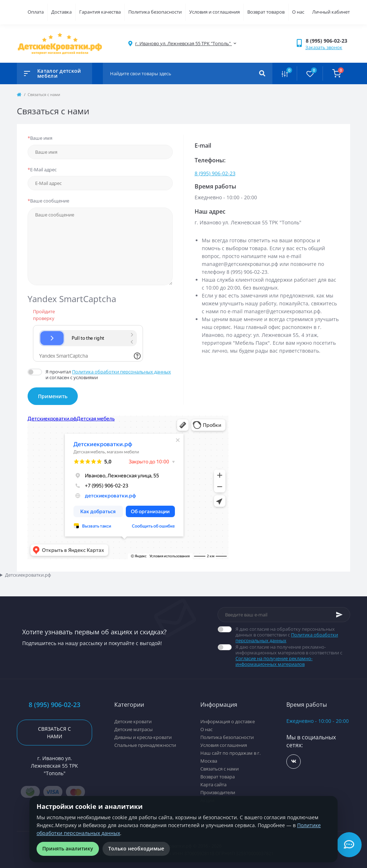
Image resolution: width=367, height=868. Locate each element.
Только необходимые (136, 848)
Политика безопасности (155, 12)
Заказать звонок (324, 47)
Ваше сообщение (48, 201)
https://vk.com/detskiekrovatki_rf (294, 761)
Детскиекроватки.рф (28, 575)
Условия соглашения (224, 745)
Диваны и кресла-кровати (143, 737)
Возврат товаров (266, 12)
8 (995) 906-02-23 (215, 173)
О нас (298, 12)
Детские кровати (133, 721)
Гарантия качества (100, 12)
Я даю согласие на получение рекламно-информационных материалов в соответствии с (293, 655)
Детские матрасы (134, 729)
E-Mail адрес (42, 170)
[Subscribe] (339, 615)
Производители (218, 792)
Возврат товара (218, 777)
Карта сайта (213, 784)
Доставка (61, 12)
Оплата (36, 12)
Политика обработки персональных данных (121, 372)
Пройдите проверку (42, 315)
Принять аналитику (68, 848)
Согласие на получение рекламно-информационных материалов (274, 661)
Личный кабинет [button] (331, 12)
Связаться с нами (54, 733)
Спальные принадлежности (145, 745)
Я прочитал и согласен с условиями (109, 375)
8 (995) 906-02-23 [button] (54, 705)
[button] (328, 41)
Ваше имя (40, 138)
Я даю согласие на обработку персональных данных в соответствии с (293, 635)
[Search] (262, 73)
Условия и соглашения (215, 12)
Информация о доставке (228, 721)
